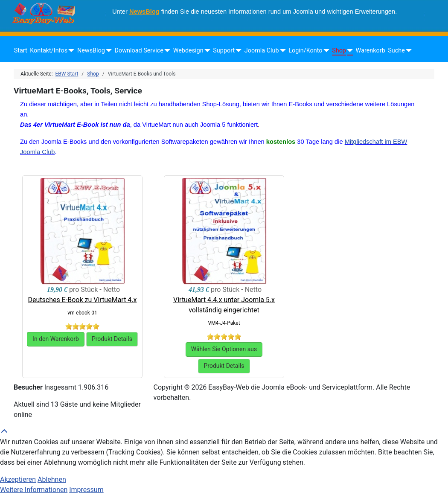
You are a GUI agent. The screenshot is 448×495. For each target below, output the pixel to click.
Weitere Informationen (34, 490)
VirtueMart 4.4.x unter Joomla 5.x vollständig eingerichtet (224, 305)
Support (224, 51)
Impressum (86, 490)
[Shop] (348, 51)
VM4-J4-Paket (224, 323)
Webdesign (188, 51)
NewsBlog (144, 12)
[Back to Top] (224, 432)
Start (21, 51)
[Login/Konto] (324, 51)
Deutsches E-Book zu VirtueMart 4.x (83, 300)
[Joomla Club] (281, 51)
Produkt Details (112, 339)
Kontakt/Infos (49, 51)
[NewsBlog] (107, 51)
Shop (339, 51)
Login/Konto (305, 51)
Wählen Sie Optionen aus (224, 349)
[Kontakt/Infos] (70, 51)
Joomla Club (262, 51)
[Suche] (407, 51)
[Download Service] (166, 51)
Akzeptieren (18, 479)
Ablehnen (52, 479)
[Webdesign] (206, 51)
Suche (396, 51)
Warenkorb (371, 51)
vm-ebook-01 (82, 313)
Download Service (139, 51)
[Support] (237, 51)
